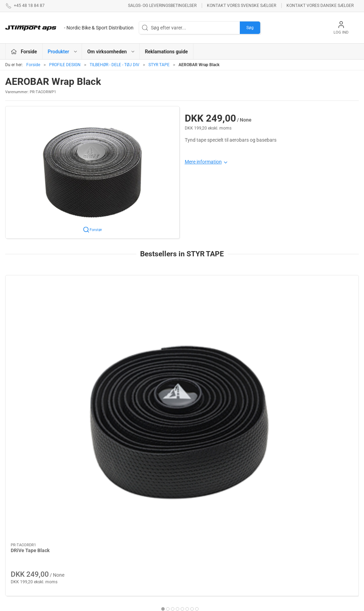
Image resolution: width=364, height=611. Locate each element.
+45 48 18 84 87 (22, 531)
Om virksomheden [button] (111, 52)
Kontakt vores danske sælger (320, 6)
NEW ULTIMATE (202, 534)
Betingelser (261, 514)
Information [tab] (24, 445)
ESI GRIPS (139, 541)
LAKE (192, 514)
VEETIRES (138, 551)
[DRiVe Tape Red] (227, 308)
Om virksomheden (269, 504)
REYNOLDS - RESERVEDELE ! (145, 564)
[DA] (69, 28)
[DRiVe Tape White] (317, 308)
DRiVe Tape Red (208, 348)
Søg (250, 28)
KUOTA (135, 521)
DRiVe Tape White (300, 348)
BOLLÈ (135, 531)
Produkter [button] (63, 52)
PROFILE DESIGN (65, 65)
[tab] (178, 407)
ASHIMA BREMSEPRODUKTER (151, 508)
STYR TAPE (159, 65)
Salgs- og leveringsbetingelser (162, 6)
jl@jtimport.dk (20, 538)
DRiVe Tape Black (30, 348)
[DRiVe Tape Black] (47, 308)
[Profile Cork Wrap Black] (137, 308)
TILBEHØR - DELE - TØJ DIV (115, 65)
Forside (33, 65)
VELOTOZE (198, 524)
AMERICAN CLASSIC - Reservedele (209, 557)
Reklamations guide (166, 52)
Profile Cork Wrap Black (126, 348)
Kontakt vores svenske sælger (242, 6)
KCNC (192, 544)
